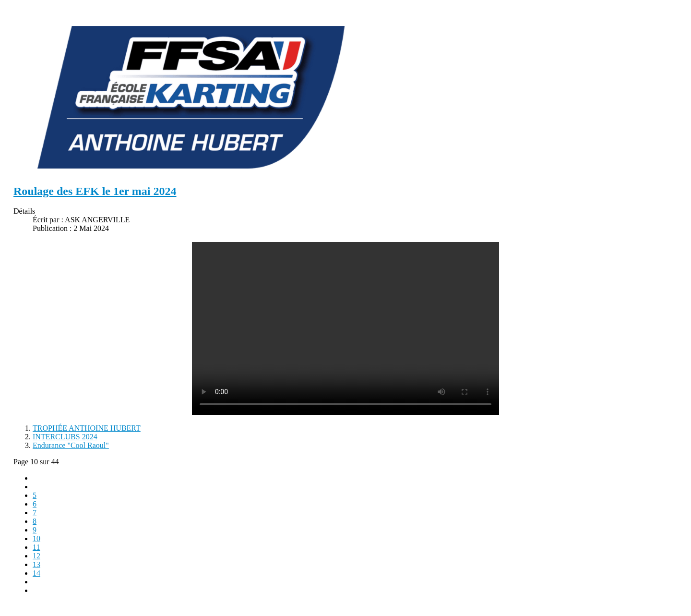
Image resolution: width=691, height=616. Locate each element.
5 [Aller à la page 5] (35, 495)
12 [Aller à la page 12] (36, 556)
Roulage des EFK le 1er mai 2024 (95, 191)
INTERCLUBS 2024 (65, 437)
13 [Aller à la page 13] (36, 564)
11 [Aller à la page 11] (36, 547)
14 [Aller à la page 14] (36, 573)
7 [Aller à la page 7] (35, 513)
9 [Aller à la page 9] (35, 530)
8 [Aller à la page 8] (35, 521)
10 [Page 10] (36, 538)
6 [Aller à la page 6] (35, 504)
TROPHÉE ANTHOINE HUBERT (87, 428)
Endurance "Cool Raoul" (71, 445)
